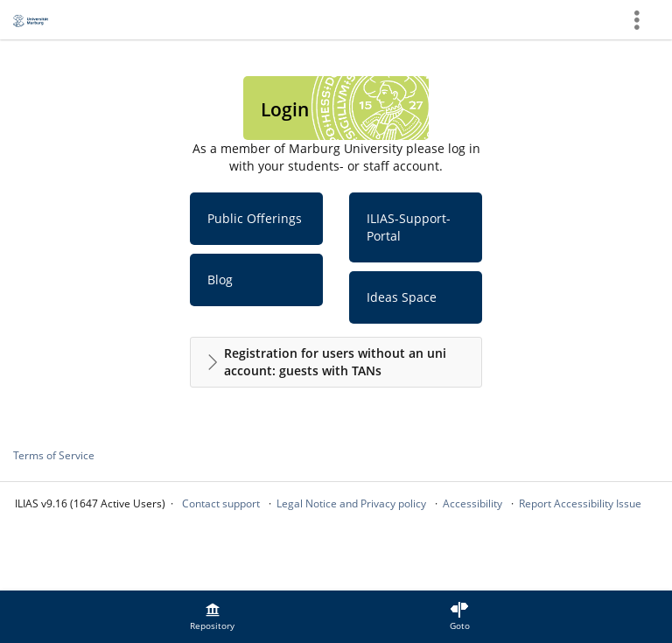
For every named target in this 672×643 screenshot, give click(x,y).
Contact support (221, 503)
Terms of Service (54, 455)
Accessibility (472, 503)
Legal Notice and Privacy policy (351, 503)
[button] (336, 362)
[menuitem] (213, 617)
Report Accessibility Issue (580, 503)
